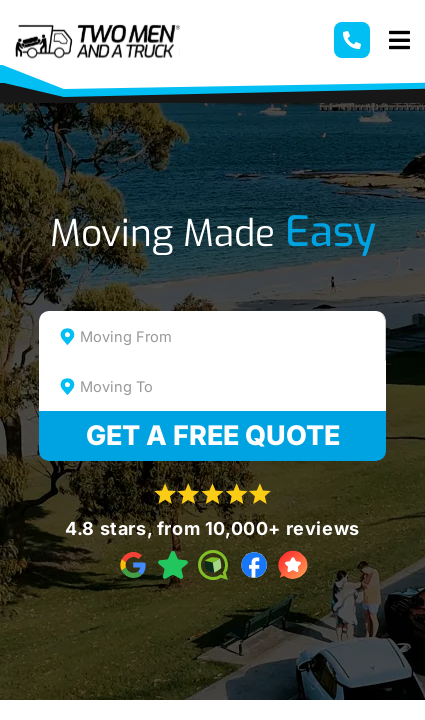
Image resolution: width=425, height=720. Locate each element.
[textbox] (230, 337)
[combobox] (212, 336)
